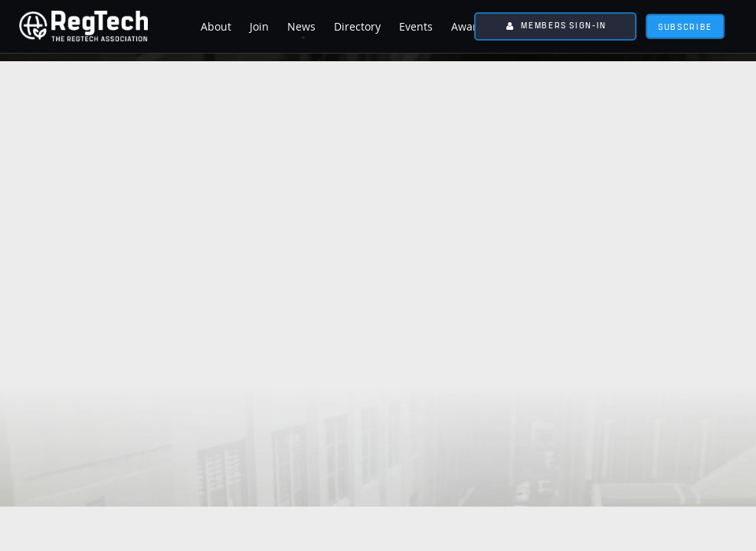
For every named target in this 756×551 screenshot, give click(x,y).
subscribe (685, 26)
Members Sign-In (564, 25)
